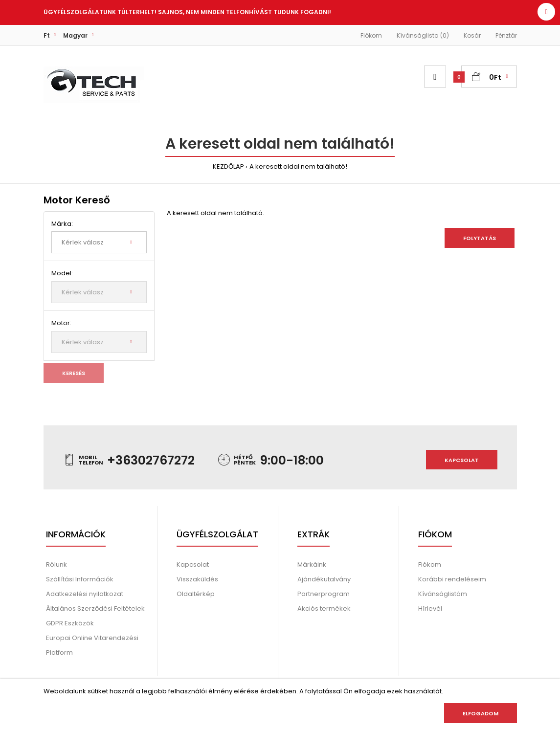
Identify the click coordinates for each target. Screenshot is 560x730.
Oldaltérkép (196, 594)
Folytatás (480, 238)
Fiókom (371, 35)
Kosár (472, 35)
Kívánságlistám (443, 594)
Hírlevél (430, 608)
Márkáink (312, 564)
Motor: (61, 323)
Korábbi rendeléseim (452, 579)
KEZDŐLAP (228, 166)
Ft (47, 35)
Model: (62, 273)
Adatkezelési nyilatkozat (85, 594)
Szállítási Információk (80, 579)
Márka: (62, 224)
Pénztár (506, 35)
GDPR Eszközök (70, 623)
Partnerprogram (324, 594)
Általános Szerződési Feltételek (95, 608)
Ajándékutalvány (324, 579)
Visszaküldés (197, 579)
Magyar (75, 35)
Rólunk (56, 564)
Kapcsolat (462, 460)
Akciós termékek (324, 608)
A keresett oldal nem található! (298, 166)
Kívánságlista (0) (423, 35)
